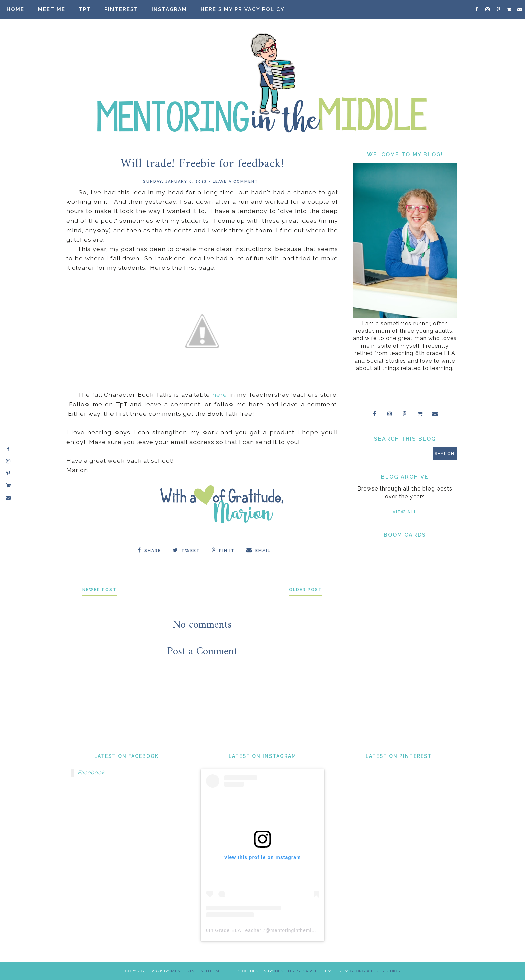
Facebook (91, 772)
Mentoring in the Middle (202, 971)
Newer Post (99, 590)
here (220, 395)
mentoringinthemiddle (296, 930)
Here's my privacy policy (243, 9)
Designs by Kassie (296, 971)
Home (16, 9)
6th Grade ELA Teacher (234, 930)
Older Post (306, 590)
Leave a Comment (235, 182)
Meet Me (52, 9)
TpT (85, 9)
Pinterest (121, 9)
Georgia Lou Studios (375, 971)
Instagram (169, 9)
